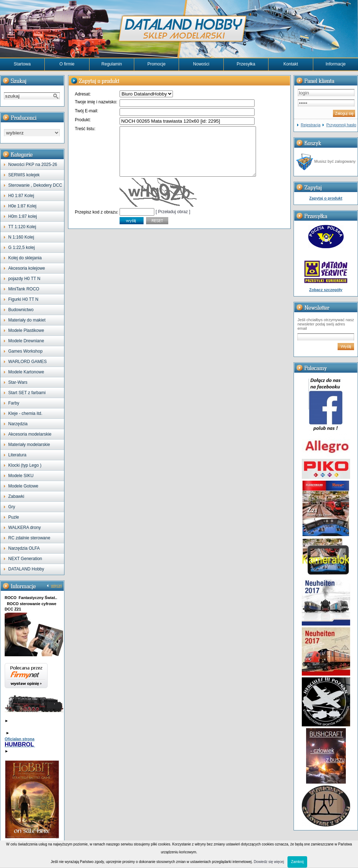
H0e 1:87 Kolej (22, 206)
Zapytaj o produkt (326, 198)
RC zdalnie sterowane (29, 538)
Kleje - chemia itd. (25, 413)
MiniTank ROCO (24, 289)
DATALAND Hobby (26, 569)
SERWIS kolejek (24, 175)
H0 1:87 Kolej (21, 196)
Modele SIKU (21, 476)
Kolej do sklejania (25, 258)
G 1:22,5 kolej (21, 247)
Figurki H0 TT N (23, 299)
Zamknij (297, 862)
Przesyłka (246, 64)
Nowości (201, 64)
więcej (56, 585)
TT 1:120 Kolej (22, 227)
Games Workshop (25, 351)
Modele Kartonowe (26, 372)
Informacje (335, 64)
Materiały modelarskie (29, 445)
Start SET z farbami (27, 393)
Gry (12, 507)
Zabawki (16, 496)
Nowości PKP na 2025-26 (33, 165)
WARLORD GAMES (28, 362)
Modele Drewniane (26, 341)
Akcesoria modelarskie (30, 434)
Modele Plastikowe (26, 330)
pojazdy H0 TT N (24, 279)
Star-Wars (18, 382)
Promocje (157, 64)
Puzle (14, 517)
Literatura (17, 455)
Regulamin (112, 64)
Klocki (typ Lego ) (25, 465)
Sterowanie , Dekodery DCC (35, 185)
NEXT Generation (25, 559)
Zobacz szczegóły (326, 290)
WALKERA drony (25, 528)
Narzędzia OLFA (24, 548)
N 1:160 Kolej (21, 237)
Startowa (22, 64)
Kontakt (291, 64)
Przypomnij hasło (341, 125)
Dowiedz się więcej (269, 862)
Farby (14, 403)
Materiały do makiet (27, 320)
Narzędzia (18, 424)
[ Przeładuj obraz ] (173, 221)
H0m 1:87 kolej (23, 216)
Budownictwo (21, 310)
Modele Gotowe (23, 486)
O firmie (67, 64)
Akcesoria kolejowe (27, 268)
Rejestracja (311, 125)
